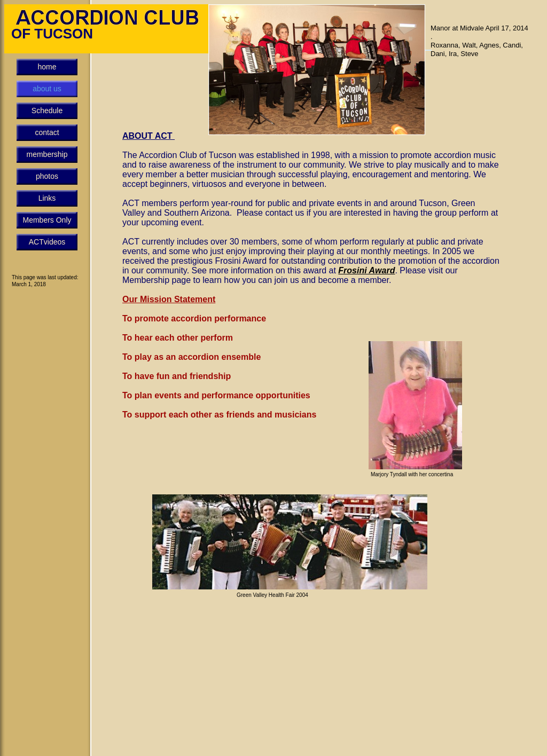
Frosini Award (366, 270)
